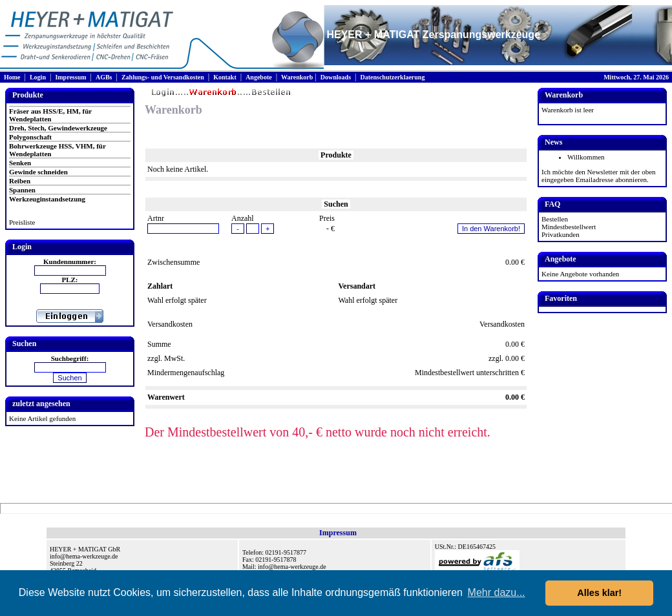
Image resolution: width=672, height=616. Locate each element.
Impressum (70, 77)
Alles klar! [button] (599, 593)
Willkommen (586, 157)
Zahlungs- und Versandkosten (163, 77)
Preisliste (22, 222)
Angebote (259, 77)
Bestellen (555, 219)
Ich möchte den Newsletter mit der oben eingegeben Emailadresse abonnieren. (599, 176)
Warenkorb (297, 77)
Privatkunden (561, 234)
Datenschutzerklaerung (392, 77)
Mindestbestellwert (569, 227)
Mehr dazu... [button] (497, 592)
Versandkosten (502, 324)
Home (12, 77)
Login (38, 77)
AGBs (104, 77)
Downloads (336, 77)
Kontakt (225, 77)
